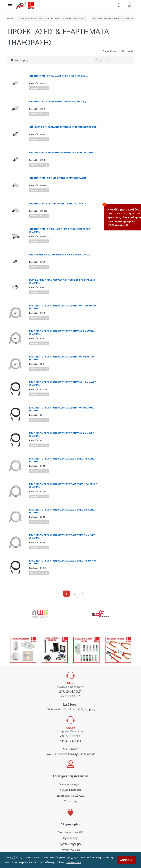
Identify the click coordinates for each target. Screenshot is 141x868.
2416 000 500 (70, 736)
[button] (119, 5)
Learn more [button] (74, 862)
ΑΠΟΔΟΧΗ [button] (127, 860)
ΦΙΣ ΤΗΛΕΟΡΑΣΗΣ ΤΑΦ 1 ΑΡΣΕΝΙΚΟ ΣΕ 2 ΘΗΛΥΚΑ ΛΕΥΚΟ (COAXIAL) (60, 231)
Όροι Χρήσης (70, 838)
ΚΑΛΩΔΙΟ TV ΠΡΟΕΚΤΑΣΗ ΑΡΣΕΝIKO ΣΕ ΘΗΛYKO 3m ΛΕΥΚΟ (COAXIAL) (62, 333)
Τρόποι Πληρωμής (71, 844)
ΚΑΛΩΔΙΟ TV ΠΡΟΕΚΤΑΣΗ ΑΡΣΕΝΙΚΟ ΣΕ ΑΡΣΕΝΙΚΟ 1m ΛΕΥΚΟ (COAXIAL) (62, 460)
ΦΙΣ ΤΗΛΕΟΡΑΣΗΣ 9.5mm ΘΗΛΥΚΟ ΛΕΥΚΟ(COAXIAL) (58, 102)
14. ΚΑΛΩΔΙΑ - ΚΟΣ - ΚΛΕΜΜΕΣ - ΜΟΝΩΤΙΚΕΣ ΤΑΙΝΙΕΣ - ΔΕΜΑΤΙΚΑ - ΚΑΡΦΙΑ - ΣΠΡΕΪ (52, 18)
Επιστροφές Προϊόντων (70, 796)
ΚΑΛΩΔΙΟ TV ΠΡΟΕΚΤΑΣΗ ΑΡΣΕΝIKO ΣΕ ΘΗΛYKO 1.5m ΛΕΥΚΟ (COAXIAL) (63, 307)
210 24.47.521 (70, 691)
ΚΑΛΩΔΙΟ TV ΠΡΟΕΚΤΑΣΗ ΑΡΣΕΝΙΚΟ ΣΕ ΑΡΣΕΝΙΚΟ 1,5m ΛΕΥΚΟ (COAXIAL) (63, 486)
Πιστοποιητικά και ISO (70, 832)
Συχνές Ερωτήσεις (70, 790)
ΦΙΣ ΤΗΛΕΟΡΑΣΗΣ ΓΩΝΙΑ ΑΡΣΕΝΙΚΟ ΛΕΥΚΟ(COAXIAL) (58, 178)
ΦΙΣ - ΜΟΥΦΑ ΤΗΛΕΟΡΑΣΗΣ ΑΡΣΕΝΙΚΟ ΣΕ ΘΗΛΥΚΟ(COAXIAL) (62, 153)
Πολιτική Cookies (70, 850)
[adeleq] (25, 6)
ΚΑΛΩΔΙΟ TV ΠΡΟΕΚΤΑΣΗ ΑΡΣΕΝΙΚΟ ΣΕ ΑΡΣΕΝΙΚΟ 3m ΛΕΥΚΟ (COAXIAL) (62, 511)
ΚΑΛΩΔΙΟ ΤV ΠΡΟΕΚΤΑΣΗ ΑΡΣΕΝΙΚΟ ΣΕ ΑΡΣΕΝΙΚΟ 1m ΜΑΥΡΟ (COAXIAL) (63, 562)
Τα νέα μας (71, 801)
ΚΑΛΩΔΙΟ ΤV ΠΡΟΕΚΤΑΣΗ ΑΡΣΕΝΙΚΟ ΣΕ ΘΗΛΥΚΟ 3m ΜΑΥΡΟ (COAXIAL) (62, 409)
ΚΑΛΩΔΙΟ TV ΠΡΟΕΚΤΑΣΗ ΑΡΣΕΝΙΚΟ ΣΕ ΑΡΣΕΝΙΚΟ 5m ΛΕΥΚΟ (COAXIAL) (62, 537)
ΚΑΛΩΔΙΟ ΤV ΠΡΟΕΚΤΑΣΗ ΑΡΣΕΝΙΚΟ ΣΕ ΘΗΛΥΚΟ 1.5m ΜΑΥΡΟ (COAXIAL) (63, 384)
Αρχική (10, 18)
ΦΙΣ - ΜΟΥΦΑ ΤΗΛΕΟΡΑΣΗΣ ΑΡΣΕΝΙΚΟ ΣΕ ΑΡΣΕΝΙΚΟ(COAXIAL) (63, 127)
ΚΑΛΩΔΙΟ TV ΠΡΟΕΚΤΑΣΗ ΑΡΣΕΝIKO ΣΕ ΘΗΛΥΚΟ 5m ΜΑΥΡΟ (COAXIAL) (62, 435)
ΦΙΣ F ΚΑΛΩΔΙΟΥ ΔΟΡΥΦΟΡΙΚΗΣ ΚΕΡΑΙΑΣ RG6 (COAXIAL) (60, 255)
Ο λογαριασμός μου (70, 784)
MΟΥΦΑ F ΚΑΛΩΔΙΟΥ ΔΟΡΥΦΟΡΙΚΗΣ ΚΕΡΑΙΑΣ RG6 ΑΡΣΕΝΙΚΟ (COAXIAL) (62, 282)
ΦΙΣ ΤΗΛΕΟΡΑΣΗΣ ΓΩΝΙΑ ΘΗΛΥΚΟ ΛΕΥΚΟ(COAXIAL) (57, 204)
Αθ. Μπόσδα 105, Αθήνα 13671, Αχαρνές (71, 709)
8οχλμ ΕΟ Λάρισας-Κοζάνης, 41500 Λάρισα (70, 754)
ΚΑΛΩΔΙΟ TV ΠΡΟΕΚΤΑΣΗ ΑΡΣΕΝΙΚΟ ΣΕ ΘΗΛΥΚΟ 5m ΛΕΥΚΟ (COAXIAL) (62, 358)
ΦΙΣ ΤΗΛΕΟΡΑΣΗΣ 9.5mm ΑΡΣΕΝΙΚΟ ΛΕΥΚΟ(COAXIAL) (58, 76)
